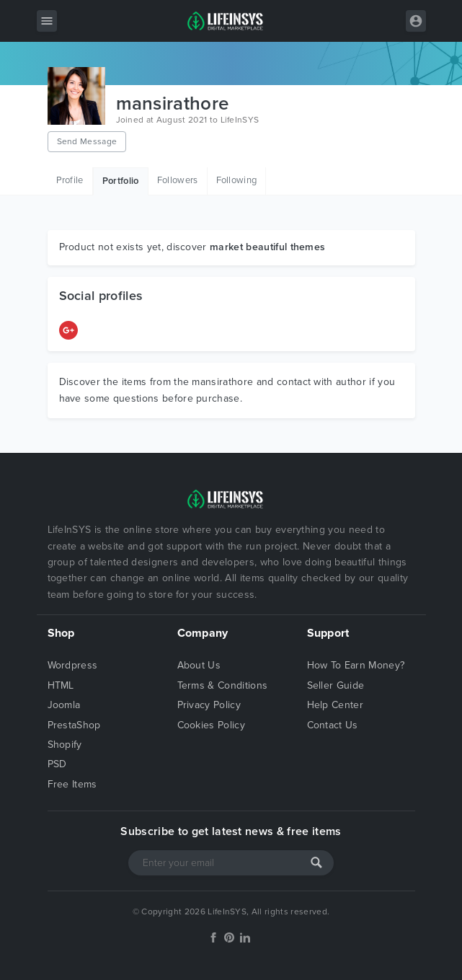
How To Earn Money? (356, 665)
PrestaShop (74, 725)
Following (237, 180)
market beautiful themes (267, 247)
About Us (199, 665)
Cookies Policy (211, 725)
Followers (178, 180)
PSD (57, 764)
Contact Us (333, 725)
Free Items (72, 784)
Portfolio (121, 181)
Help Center (336, 705)
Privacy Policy (209, 705)
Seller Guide (336, 685)
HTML (61, 685)
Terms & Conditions (223, 685)
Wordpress (73, 665)
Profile (70, 180)
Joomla (64, 705)
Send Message (87, 141)
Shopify (65, 745)
